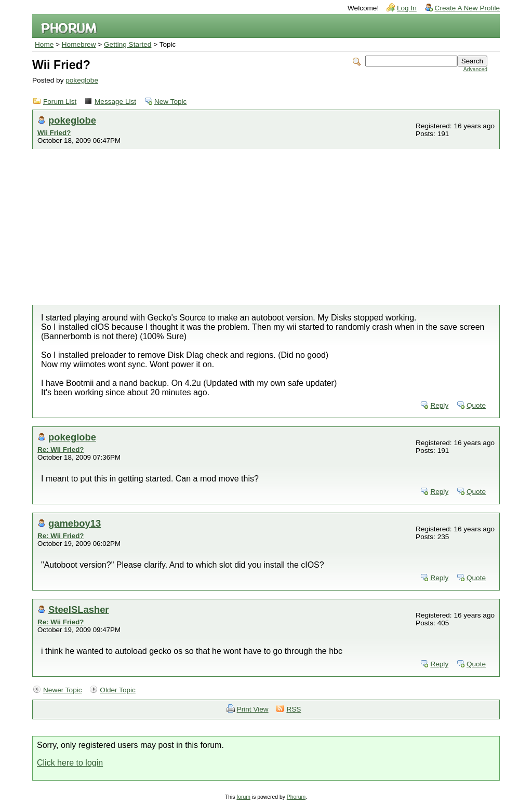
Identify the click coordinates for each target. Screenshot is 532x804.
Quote (476, 405)
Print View (253, 709)
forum (243, 797)
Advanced (475, 69)
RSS (294, 709)
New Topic (170, 102)
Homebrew (79, 44)
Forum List (60, 102)
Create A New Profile (467, 8)
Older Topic (118, 690)
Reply (439, 405)
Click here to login (70, 763)
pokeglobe (82, 80)
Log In (407, 8)
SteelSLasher (79, 609)
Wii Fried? (54, 133)
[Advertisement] (266, 227)
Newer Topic (63, 690)
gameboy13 (75, 523)
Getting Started (128, 44)
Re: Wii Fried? (61, 450)
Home (44, 44)
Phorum (296, 797)
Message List (115, 102)
